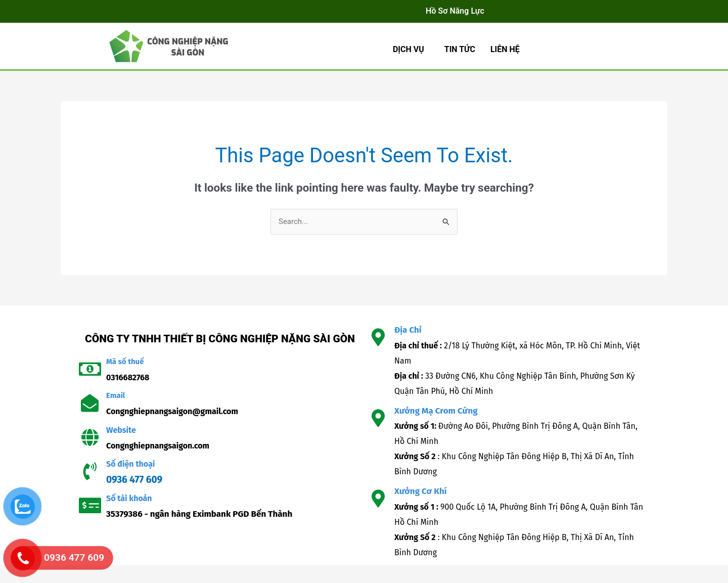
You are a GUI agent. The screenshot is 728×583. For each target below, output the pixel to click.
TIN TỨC (460, 49)
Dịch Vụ (408, 49)
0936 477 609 (134, 480)
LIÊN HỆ (505, 49)
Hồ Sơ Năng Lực (455, 11)
